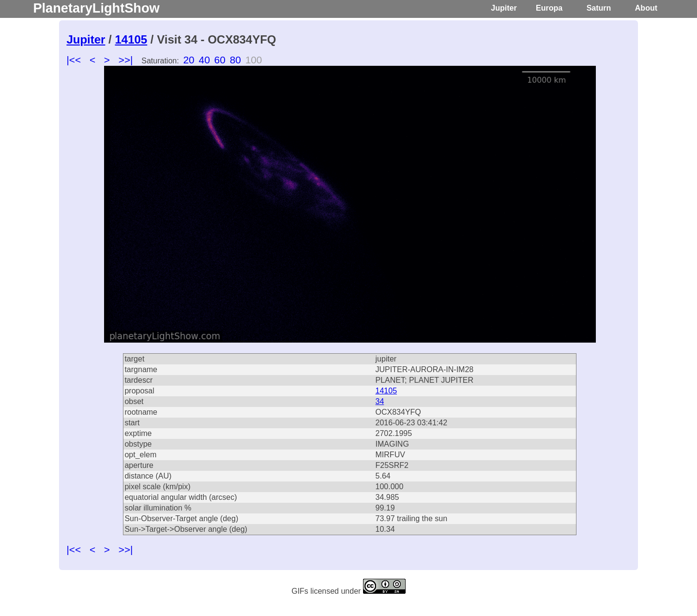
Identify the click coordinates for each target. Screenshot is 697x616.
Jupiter (504, 8)
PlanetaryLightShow (96, 8)
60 (220, 60)
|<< (74, 60)
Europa (549, 8)
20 (189, 60)
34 (380, 401)
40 (205, 60)
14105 (131, 39)
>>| (126, 60)
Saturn (599, 8)
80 (235, 60)
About (646, 8)
